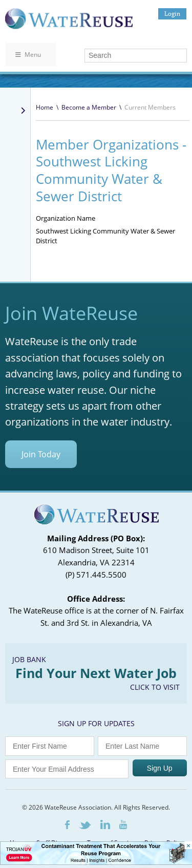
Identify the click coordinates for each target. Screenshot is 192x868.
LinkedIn (105, 824)
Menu (28, 55)
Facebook (67, 825)
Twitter (85, 825)
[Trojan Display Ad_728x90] (96, 862)
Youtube (123, 824)
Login (172, 14)
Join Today (41, 454)
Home (45, 107)
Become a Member (89, 107)
